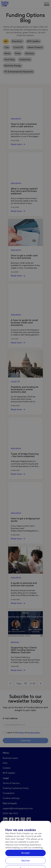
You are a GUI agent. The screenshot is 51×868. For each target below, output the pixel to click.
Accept (26, 858)
